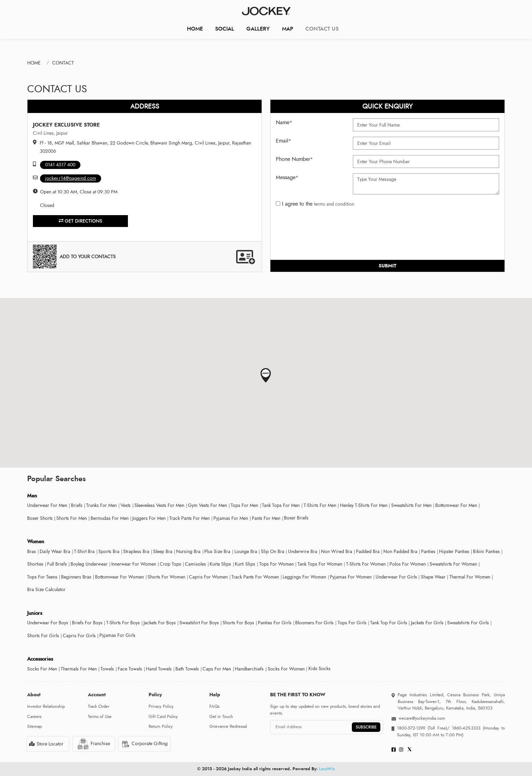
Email (283, 141)
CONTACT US (322, 29)
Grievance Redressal (228, 726)
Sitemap (34, 726)
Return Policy (161, 726)
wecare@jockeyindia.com (422, 718)
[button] (266, 375)
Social (225, 29)
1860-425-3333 (466, 728)
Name (284, 122)
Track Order (99, 706)
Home (195, 29)
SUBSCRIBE (366, 727)
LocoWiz (327, 769)
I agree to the (315, 204)
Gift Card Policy (163, 717)
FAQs (214, 706)
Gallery (258, 29)
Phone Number (294, 159)
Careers (34, 717)
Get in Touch (221, 717)
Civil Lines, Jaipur (50, 133)
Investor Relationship (46, 706)
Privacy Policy (161, 706)
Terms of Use (100, 717)
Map (288, 29)
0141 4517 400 (60, 165)
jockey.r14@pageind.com (71, 178)
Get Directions (81, 221)
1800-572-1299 (411, 728)
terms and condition (334, 204)
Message (287, 177)
